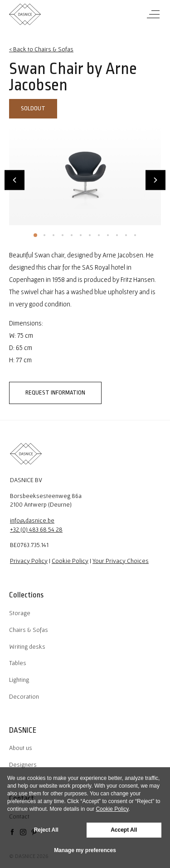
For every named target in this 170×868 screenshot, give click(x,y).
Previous (15, 180)
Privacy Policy (29, 561)
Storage (20, 613)
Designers (23, 764)
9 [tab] (108, 235)
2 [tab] (44, 235)
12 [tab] (135, 235)
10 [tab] (117, 235)
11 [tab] (126, 235)
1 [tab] (35, 235)
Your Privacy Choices (121, 561)
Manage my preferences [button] (85, 850)
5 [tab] (72, 235)
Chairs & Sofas (29, 630)
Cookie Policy (70, 561)
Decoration (24, 696)
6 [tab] (81, 235)
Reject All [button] (46, 830)
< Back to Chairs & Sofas (41, 49)
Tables (18, 663)
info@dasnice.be (32, 520)
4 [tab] (63, 235)
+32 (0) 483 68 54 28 (36, 529)
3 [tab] (53, 235)
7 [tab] (90, 235)
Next (155, 180)
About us (21, 748)
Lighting (19, 680)
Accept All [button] (124, 830)
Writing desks (27, 646)
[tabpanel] (85, 175)
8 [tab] (99, 235)
